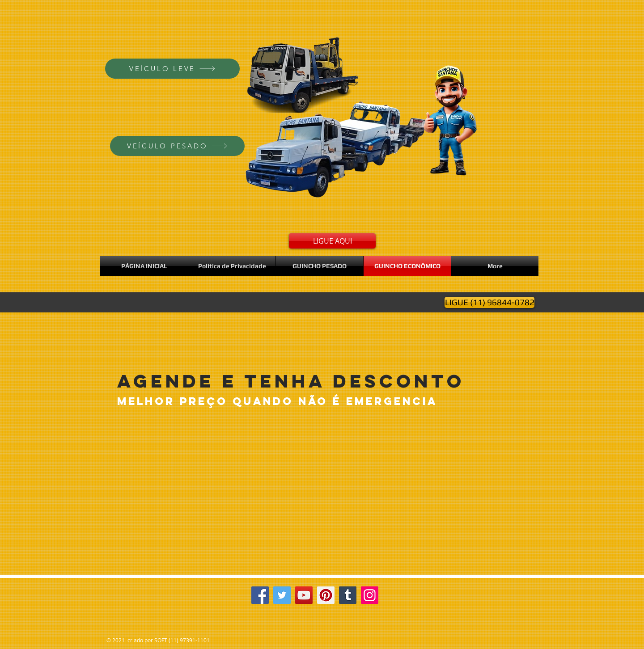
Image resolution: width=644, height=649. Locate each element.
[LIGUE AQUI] (332, 241)
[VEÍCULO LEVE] (172, 69)
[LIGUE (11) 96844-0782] (489, 302)
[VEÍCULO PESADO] (177, 146)
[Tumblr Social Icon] (348, 595)
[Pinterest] (326, 595)
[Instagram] (370, 595)
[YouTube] (304, 595)
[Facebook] (260, 595)
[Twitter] (282, 595)
